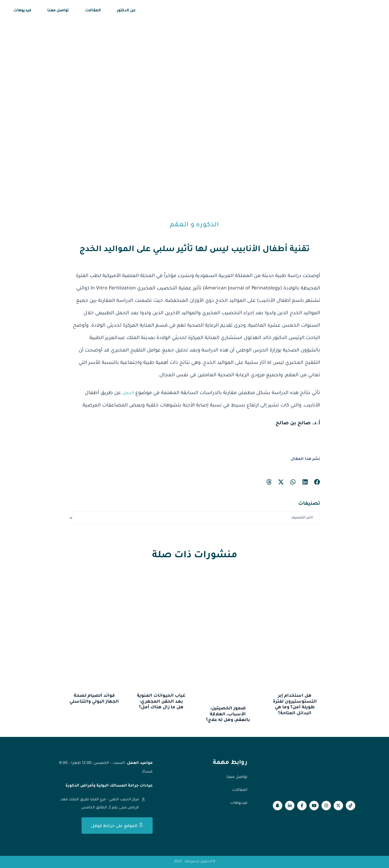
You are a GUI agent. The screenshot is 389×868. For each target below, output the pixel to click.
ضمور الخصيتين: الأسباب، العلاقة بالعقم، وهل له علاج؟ (228, 714)
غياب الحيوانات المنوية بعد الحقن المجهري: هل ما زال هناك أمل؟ (161, 702)
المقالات (93, 11)
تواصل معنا (58, 11)
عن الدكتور (126, 11)
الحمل (127, 393)
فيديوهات (22, 11)
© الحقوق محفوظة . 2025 (194, 862)
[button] (317, 482)
